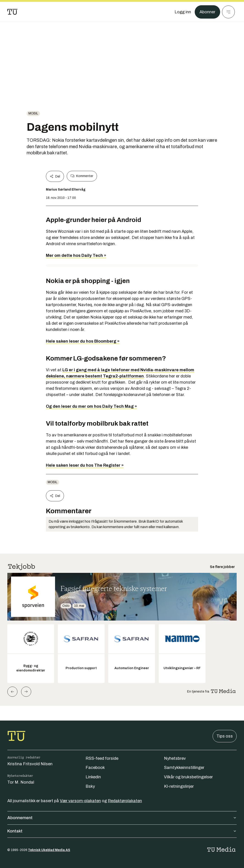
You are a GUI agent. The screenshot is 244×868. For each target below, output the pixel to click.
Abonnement (122, 818)
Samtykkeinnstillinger (184, 768)
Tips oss (225, 736)
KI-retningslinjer (179, 786)
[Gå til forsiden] (12, 12)
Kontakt (122, 831)
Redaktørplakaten (125, 801)
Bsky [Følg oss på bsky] (90, 786)
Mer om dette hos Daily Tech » (76, 255)
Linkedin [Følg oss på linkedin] (93, 777)
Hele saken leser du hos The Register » (85, 465)
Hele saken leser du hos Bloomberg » (83, 341)
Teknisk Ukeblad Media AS (49, 850)
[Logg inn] (183, 12)
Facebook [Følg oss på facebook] (95, 768)
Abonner (207, 12)
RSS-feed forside (102, 758)
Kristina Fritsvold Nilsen (30, 764)
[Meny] (228, 12)
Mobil (33, 113)
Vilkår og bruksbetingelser (188, 777)
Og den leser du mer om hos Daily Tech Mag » (91, 406)
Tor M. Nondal (21, 782)
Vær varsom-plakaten (80, 801)
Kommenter (82, 176)
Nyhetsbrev (175, 758)
